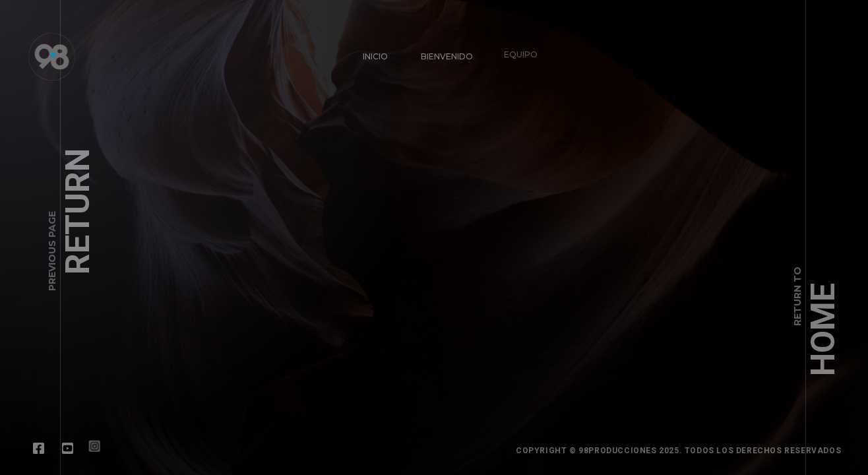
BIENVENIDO (445, 54)
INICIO (375, 56)
